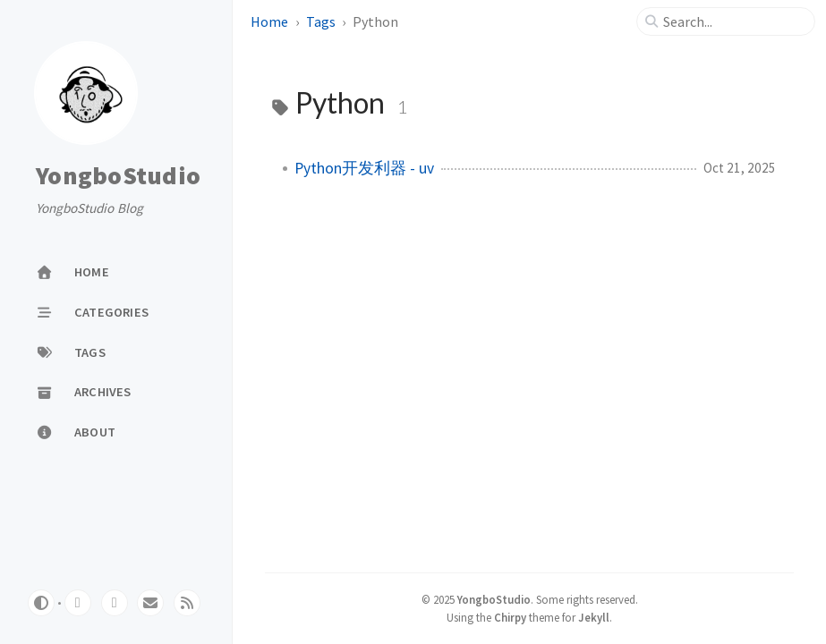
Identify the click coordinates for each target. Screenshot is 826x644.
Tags (321, 21)
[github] (78, 603)
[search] (733, 21)
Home (269, 21)
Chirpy (510, 617)
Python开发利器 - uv (364, 168)
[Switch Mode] (41, 603)
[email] (150, 603)
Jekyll (594, 617)
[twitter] (115, 603)
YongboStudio (118, 176)
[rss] (187, 603)
